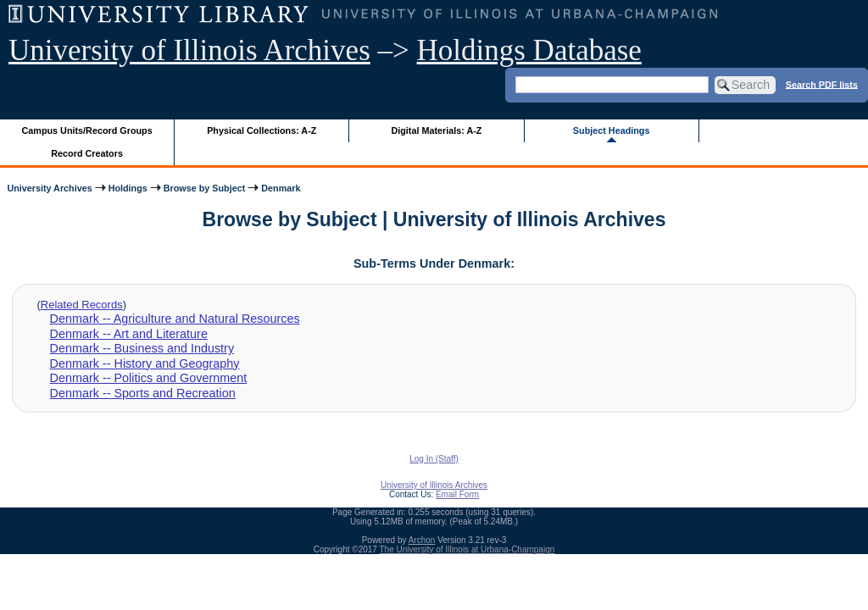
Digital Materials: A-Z (436, 130)
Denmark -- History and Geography (145, 363)
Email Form (457, 494)
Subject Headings (612, 130)
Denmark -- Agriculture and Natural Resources (175, 319)
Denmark (281, 188)
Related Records (82, 305)
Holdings (128, 188)
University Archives (49, 188)
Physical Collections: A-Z (262, 130)
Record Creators (87, 153)
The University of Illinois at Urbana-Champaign (467, 549)
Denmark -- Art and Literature (129, 334)
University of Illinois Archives (189, 50)
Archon (422, 540)
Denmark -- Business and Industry (142, 348)
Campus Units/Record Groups (87, 130)
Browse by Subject (204, 188)
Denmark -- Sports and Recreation (143, 393)
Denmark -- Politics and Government (149, 378)
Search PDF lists (822, 84)
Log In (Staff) (434, 459)
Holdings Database (529, 50)
